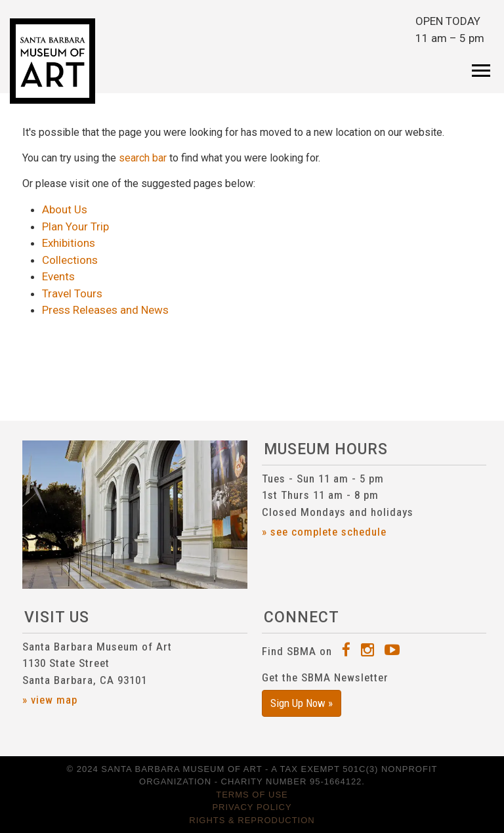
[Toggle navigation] (481, 62)
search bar (143, 158)
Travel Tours (72, 293)
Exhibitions (69, 243)
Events (58, 276)
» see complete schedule (324, 532)
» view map (50, 700)
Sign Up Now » (302, 703)
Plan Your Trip (75, 226)
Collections (70, 260)
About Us (65, 209)
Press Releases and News (105, 310)
